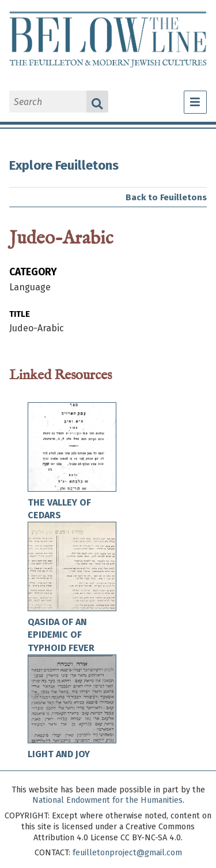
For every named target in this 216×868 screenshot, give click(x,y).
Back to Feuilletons (166, 197)
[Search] (48, 102)
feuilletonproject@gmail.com (127, 853)
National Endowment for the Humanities (107, 800)
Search (97, 102)
